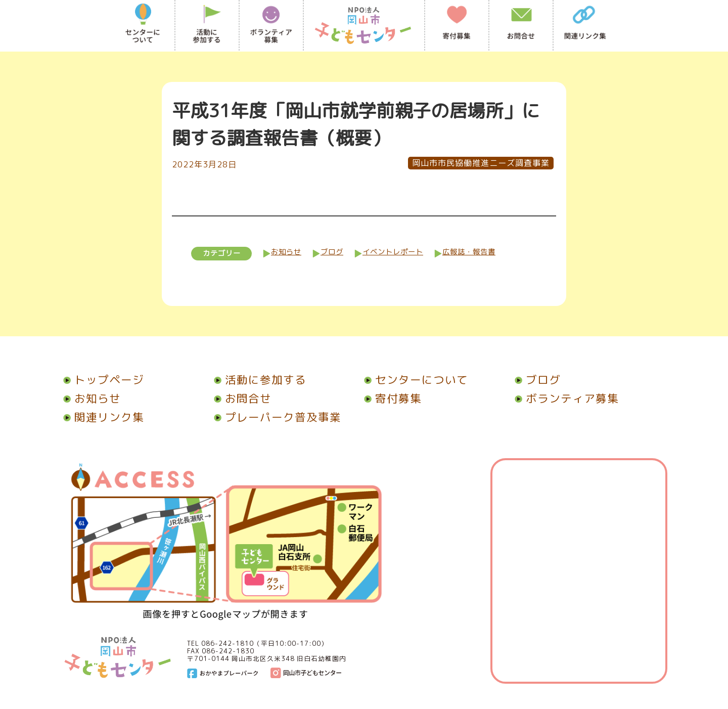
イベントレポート (393, 252)
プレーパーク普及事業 (278, 417)
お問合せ (243, 398)
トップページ (104, 380)
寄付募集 (393, 398)
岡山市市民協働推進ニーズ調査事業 (481, 163)
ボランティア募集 (567, 398)
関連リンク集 (104, 417)
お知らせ (286, 252)
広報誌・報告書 (469, 252)
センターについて (416, 380)
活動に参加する (260, 380)
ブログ (332, 252)
